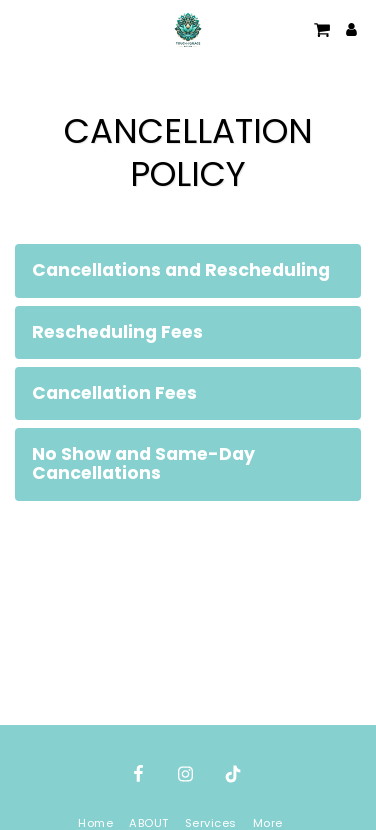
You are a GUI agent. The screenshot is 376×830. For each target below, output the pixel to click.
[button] (22, 29)
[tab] (188, 270)
